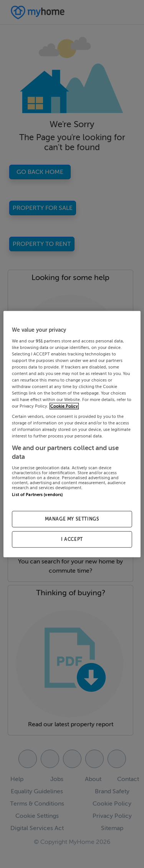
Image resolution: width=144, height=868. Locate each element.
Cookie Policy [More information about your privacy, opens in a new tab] (64, 406)
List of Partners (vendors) (37, 494)
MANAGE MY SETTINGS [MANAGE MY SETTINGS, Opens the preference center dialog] (72, 519)
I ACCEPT (72, 539)
